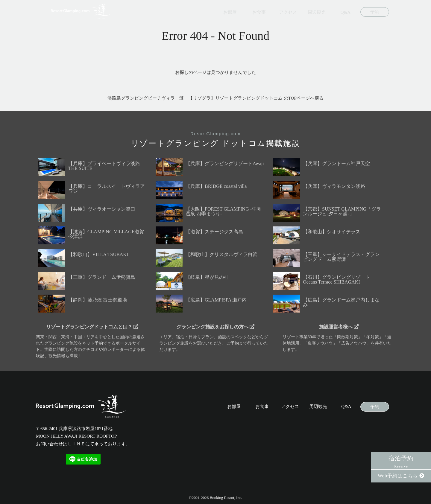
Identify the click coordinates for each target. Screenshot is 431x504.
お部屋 (230, 12)
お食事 (259, 12)
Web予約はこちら (401, 476)
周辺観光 (317, 12)
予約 (375, 12)
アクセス (288, 12)
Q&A (346, 12)
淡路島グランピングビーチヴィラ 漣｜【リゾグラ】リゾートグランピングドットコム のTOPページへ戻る (215, 98)
